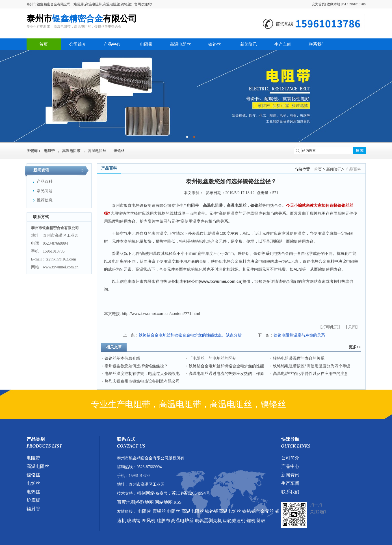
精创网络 (146, 493)
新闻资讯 (249, 44)
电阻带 (146, 44)
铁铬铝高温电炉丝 (223, 511)
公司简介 (78, 44)
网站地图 (164, 502)
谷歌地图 (145, 502)
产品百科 (353, 169)
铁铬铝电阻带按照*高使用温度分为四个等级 (312, 366)
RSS (177, 502)
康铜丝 (159, 511)
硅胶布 (163, 521)
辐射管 (33, 509)
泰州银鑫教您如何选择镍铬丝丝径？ (136, 366)
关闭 (352, 327)
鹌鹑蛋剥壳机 (208, 521)
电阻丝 (174, 511)
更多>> (355, 347)
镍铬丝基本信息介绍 (122, 358)
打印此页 (330, 327)
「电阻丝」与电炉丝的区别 (213, 358)
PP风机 (149, 521)
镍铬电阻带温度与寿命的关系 (299, 335)
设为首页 (318, 4)
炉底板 (33, 500)
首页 (44, 44)
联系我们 (317, 44)
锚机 (251, 521)
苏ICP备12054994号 (191, 493)
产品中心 (112, 44)
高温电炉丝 (182, 521)
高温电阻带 (71, 151)
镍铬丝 (215, 44)
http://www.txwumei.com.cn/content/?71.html (161, 314)
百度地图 (126, 502)
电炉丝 (33, 483)
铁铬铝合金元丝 (258, 511)
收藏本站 (333, 4)
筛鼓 (261, 521)
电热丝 (33, 492)
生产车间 (283, 44)
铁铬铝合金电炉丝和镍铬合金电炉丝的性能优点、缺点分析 (190, 335)
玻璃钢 (134, 521)
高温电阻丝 (180, 44)
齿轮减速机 (234, 521)
